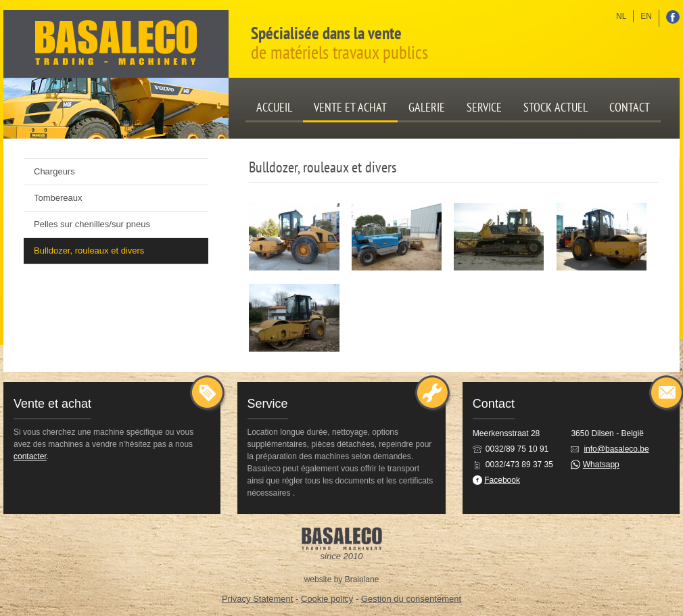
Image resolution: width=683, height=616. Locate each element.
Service (484, 107)
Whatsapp (601, 465)
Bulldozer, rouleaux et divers (89, 251)
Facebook (502, 480)
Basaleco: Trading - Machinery (116, 44)
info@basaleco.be (616, 449)
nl (621, 16)
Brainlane (362, 579)
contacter (30, 456)
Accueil (274, 107)
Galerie (427, 107)
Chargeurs (54, 171)
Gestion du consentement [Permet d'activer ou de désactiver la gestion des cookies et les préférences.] (411, 599)
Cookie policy (327, 599)
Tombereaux (58, 198)
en (646, 16)
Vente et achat (350, 107)
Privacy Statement (258, 599)
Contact (630, 107)
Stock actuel (556, 107)
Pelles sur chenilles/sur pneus (92, 224)
